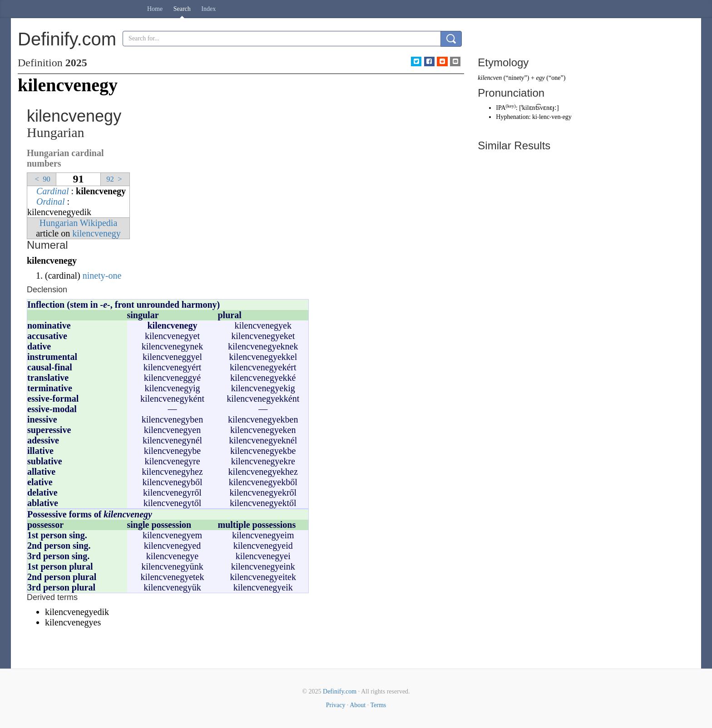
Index (208, 9)
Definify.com (340, 691)
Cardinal (53, 191)
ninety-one (102, 275)
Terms (378, 705)
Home (155, 9)
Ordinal (51, 202)
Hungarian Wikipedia (79, 223)
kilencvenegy (96, 233)
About (358, 705)
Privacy (336, 705)
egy (540, 78)
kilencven (490, 78)
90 (42, 179)
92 (115, 179)
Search (182, 9)
